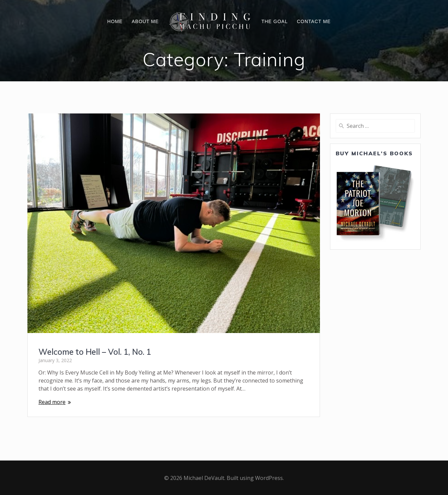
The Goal (275, 21)
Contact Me (314, 21)
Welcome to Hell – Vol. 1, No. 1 (95, 352)
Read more (52, 402)
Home (115, 21)
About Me (145, 21)
